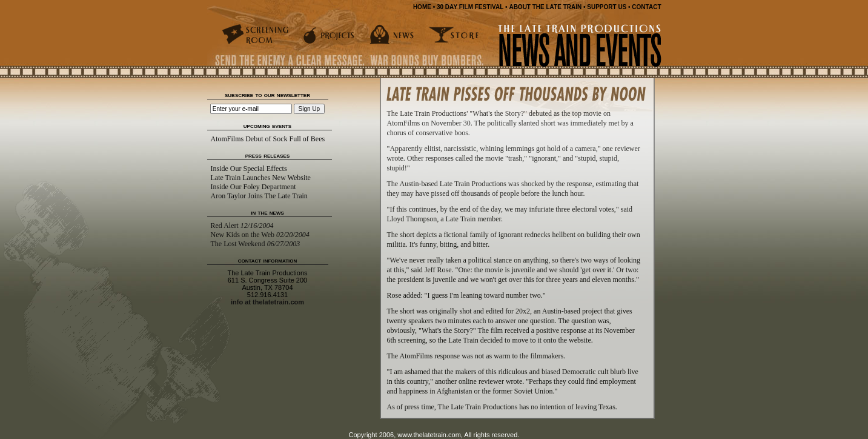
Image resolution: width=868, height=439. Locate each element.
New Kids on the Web (260, 235)
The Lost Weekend (256, 244)
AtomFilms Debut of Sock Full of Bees (268, 139)
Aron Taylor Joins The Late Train (259, 196)
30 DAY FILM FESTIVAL (470, 7)
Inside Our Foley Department (253, 187)
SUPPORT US (607, 7)
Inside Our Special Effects (249, 169)
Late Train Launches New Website (261, 178)
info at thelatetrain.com (267, 302)
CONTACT (646, 7)
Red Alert (242, 226)
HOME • (424, 7)
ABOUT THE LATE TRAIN (545, 7)
